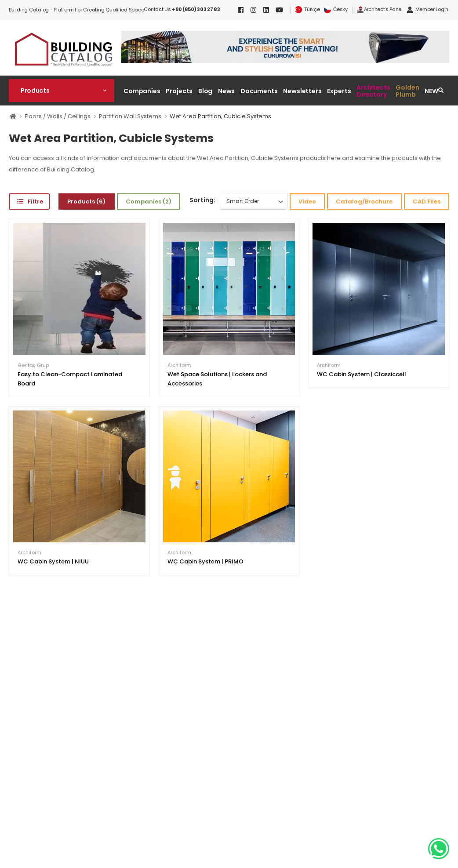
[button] (62, 91)
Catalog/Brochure (364, 202)
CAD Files (427, 202)
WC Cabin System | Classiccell (362, 374)
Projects (179, 91)
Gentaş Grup (33, 365)
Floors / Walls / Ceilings (58, 116)
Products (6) (86, 202)
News (227, 91)
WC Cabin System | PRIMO (205, 561)
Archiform (179, 365)
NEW (431, 91)
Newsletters (302, 91)
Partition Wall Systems (130, 116)
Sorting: (202, 200)
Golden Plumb (407, 91)
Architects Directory (373, 91)
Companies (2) (149, 202)
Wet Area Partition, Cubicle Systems (220, 116)
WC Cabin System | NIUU (53, 561)
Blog (205, 91)
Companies (142, 91)
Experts (339, 91)
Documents (259, 91)
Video (307, 202)
